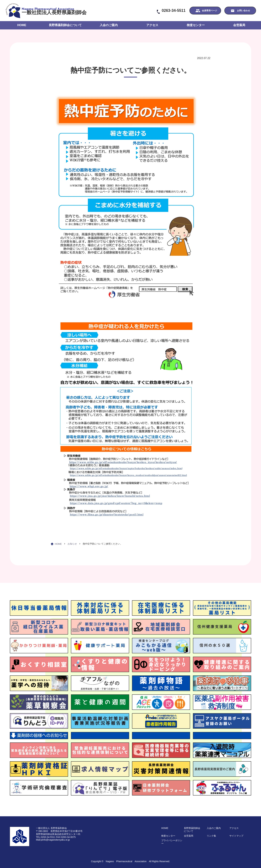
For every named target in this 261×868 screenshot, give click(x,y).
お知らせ (72, 544)
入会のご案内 (109, 25)
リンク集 (211, 836)
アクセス (152, 25)
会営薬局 (239, 25)
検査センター (196, 25)
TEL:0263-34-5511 (46, 837)
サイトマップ (236, 836)
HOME (22, 25)
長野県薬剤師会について (65, 25)
